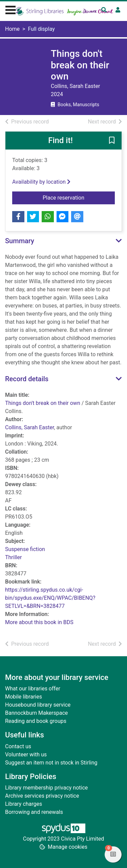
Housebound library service (38, 705)
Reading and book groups (36, 721)
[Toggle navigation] (10, 9)
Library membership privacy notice (46, 788)
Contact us (18, 746)
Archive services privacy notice (42, 796)
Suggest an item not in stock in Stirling (51, 763)
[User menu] (118, 10)
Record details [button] (27, 379)
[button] (112, 141)
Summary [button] (20, 241)
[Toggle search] (104, 10)
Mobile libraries (24, 697)
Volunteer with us (26, 755)
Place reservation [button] (79, 197)
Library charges (24, 804)
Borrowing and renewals (34, 812)
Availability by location (41, 182)
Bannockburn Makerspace (36, 713)
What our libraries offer (33, 689)
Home (12, 29)
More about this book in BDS (39, 622)
